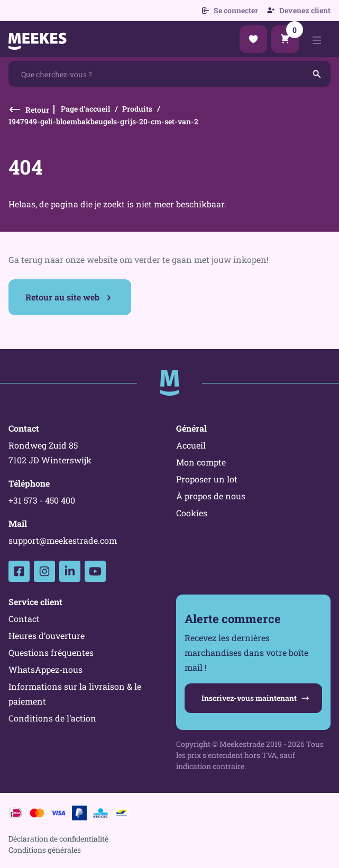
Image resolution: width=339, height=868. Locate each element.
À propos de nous (211, 496)
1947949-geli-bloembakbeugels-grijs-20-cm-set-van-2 (103, 121)
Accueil (191, 445)
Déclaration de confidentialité (58, 839)
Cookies (192, 513)
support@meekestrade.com (63, 540)
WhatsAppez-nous (45, 669)
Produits (137, 109)
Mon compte (201, 462)
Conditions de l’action (52, 718)
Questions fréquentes (51, 652)
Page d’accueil (85, 109)
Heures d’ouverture (47, 636)
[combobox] (169, 74)
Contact (24, 619)
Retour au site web (62, 297)
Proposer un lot (207, 479)
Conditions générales (45, 850)
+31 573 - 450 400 (42, 500)
